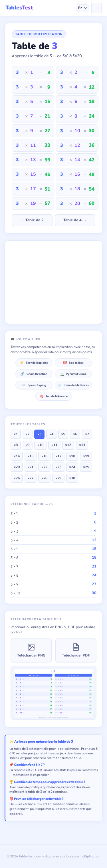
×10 (40, 445)
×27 (30, 478)
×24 (72, 467)
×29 (58, 478)
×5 (63, 434)
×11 (54, 445)
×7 (87, 434)
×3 (39, 434)
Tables (19, 8)
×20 (17, 467)
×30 (72, 478)
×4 (51, 434)
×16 (44, 456)
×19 (86, 456)
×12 (68, 445)
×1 (16, 434)
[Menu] (96, 8)
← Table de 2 (32, 220)
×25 (86, 467)
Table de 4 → (75, 220)
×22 (44, 467)
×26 (17, 478)
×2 (27, 434)
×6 (75, 434)
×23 (58, 467)
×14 (17, 456)
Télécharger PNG (31, 650)
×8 (16, 445)
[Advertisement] (53, 282)
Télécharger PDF (76, 650)
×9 (27, 445)
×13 (82, 445)
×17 (58, 456)
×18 (72, 456)
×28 (44, 478)
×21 (30, 467)
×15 (30, 456)
